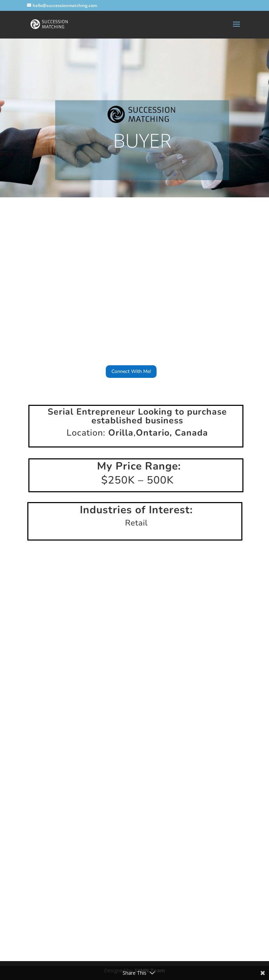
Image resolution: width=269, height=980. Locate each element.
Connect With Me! (131, 371)
